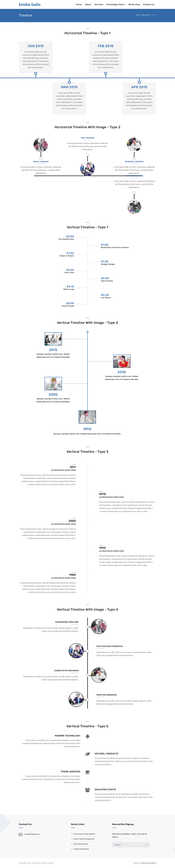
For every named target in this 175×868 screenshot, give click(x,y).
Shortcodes (145, 15)
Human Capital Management (84, 839)
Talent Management (81, 844)
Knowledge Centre (116, 4)
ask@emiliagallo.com (32, 834)
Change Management (81, 849)
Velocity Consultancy (149, 863)
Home (79, 4)
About (88, 4)
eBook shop (134, 4)
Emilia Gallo (30, 4)
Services (99, 4)
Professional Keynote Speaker (84, 834)
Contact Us (149, 4)
